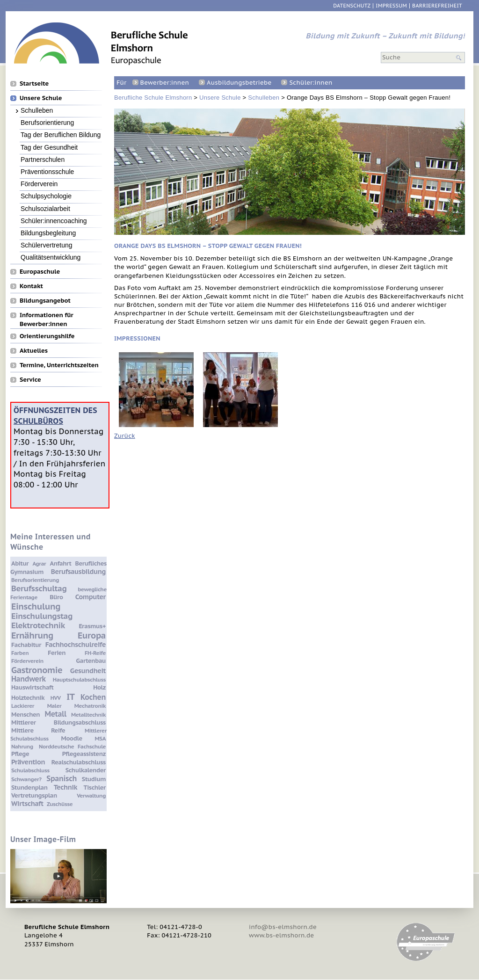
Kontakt (31, 286)
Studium (94, 779)
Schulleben (264, 98)
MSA (100, 738)
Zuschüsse (60, 804)
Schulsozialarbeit (45, 208)
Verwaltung (91, 795)
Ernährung (32, 635)
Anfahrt (61, 563)
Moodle (72, 738)
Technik (65, 787)
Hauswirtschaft (32, 687)
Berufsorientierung (47, 122)
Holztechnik (28, 698)
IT (70, 697)
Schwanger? (26, 779)
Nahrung (22, 746)
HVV (56, 698)
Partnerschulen (43, 159)
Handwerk (29, 679)
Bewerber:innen (165, 83)
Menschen (25, 715)
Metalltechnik (88, 715)
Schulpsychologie (46, 196)
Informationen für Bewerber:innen (47, 315)
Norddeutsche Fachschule (72, 746)
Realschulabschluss (79, 762)
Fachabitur (26, 645)
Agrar (39, 563)
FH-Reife (95, 653)
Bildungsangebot (45, 300)
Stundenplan (29, 788)
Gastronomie (37, 670)
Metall (56, 714)
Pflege (20, 754)
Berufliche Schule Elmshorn (153, 98)
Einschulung (36, 606)
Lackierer (23, 706)
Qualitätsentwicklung (51, 257)
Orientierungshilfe (47, 336)
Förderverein (39, 184)
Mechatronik (90, 706)
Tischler (95, 788)
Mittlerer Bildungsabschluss (58, 722)
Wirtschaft (27, 803)
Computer (91, 597)
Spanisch (62, 778)
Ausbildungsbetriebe (239, 83)
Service (30, 379)
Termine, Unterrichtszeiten (59, 365)
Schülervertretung (47, 245)
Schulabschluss (30, 770)
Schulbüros (38, 421)
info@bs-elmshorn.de (283, 927)
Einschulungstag (42, 616)
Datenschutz (352, 6)
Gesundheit (88, 671)
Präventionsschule (47, 171)
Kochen (93, 697)
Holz (99, 687)
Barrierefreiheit (437, 6)
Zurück (125, 436)
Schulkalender (86, 770)
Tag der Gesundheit (49, 147)
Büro (56, 597)
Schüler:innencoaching (54, 221)
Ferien (57, 653)
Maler (54, 706)
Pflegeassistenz (84, 754)
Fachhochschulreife (76, 644)
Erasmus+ (92, 626)
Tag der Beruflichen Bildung (61, 134)
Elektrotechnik (38, 625)
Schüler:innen (311, 83)
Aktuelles (34, 350)
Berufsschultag (39, 588)
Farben (20, 653)
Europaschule (40, 271)
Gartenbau (91, 661)
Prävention (28, 762)
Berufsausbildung (78, 571)
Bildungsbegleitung (48, 233)
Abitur (20, 563)
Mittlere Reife (38, 730)
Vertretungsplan (34, 795)
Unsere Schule (220, 98)
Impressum (391, 6)
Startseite (34, 83)
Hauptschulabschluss (79, 679)
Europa (92, 635)
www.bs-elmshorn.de (281, 935)
